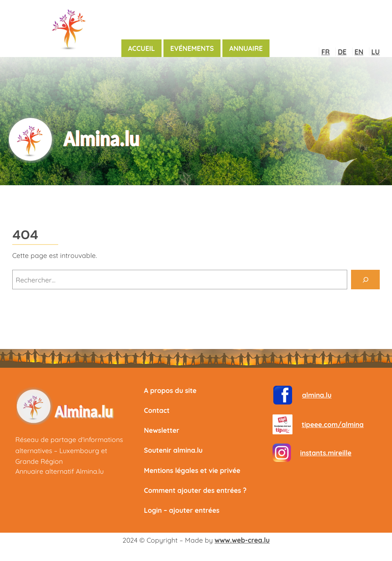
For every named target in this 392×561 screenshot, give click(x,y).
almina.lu (317, 395)
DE (342, 52)
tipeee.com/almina (333, 424)
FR (325, 52)
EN (359, 52)
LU (376, 52)
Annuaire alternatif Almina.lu (60, 471)
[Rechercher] (365, 280)
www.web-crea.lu (242, 540)
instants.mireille (326, 453)
